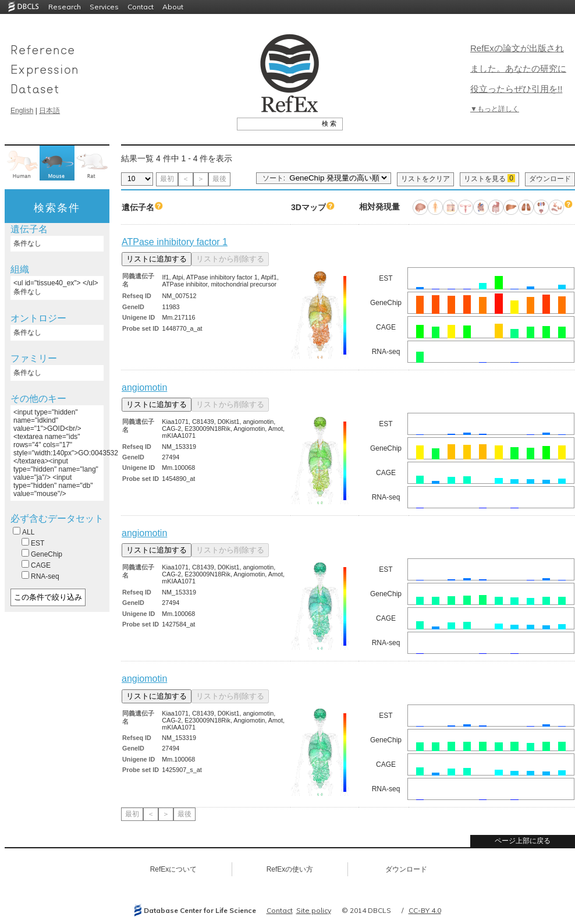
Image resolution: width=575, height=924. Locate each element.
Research (65, 7)
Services (104, 7)
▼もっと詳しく (495, 109)
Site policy (314, 910)
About (173, 7)
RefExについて (174, 869)
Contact (141, 7)
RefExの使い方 (290, 869)
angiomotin (144, 387)
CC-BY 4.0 (425, 910)
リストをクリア (425, 179)
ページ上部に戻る (523, 841)
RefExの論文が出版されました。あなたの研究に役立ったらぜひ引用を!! (518, 68)
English (22, 111)
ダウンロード (550, 179)
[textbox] (277, 123)
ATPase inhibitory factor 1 (175, 242)
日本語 (49, 111)
